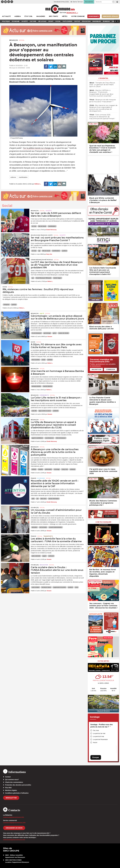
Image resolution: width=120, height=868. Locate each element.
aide (33, 499)
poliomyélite (48, 469)
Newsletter (11, 798)
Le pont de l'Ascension (100, 739)
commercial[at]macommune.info (14, 823)
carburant (51, 556)
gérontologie (47, 333)
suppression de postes (60, 587)
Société (49, 211)
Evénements (44, 395)
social (43, 360)
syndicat (64, 251)
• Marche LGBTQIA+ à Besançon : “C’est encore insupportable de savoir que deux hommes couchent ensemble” (101, 93)
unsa (76, 587)
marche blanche (48, 386)
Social (22, 40)
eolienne (13, 177)
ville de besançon (61, 438)
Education (44, 565)
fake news (43, 499)
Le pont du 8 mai (98, 736)
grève (55, 333)
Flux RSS (8, 788)
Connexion (110, 369)
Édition (63, 13)
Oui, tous (96, 730)
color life (34, 411)
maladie (41, 469)
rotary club (65, 469)
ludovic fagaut (57, 278)
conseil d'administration (55, 527)
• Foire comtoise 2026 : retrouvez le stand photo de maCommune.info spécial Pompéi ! (102, 117)
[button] (113, 2)
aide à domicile (36, 556)
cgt (39, 251)
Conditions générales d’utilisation (17, 793)
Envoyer (96, 757)
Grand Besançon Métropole (42, 260)
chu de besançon (37, 333)
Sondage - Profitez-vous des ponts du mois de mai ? (102, 726)
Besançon (14, 40)
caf (37, 499)
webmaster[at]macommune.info (14, 840)
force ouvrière (36, 360)
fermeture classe (46, 587)
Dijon (5, 287)
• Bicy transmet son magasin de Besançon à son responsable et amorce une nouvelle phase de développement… (103, 108)
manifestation (23, 177)
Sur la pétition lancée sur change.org (38, 148)
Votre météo (103, 661)
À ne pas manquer (103, 522)
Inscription (96, 369)
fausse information (54, 499)
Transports (48, 536)
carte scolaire (36, 587)
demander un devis (14, 828)
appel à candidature (37, 438)
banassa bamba (36, 386)
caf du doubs (43, 527)
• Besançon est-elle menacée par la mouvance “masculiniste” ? (103, 101)
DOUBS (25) (35, 508)
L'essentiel (103, 78)
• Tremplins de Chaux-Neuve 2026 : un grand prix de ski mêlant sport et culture (102, 85)
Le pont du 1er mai (99, 733)
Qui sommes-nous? (12, 780)
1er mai (34, 226)
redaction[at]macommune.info (14, 817)
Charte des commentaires (14, 782)
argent (44, 556)
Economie (41, 478)
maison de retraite (63, 333)
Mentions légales (11, 790)
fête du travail (42, 226)
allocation (35, 527)
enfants (34, 469)
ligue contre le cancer (45, 411)
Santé (42, 313)
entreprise (6, 305)
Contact (8, 777)
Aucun (95, 742)
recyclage (57, 469)
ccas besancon (49, 438)
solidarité (56, 411)
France (34, 478)
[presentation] (89, 534)
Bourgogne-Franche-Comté (42, 235)
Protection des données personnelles (18, 785)
